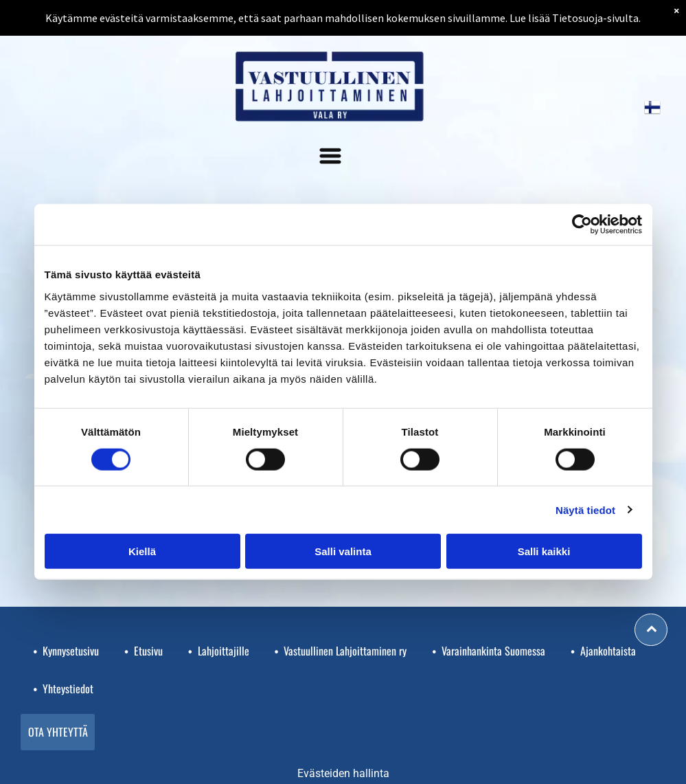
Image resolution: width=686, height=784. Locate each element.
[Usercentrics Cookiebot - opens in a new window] (582, 225)
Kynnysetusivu (71, 651)
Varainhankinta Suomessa (493, 651)
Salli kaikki (544, 551)
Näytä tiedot (585, 509)
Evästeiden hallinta (343, 773)
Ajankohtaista (608, 651)
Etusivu (148, 651)
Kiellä (142, 551)
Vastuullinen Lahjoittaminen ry (345, 651)
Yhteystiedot (68, 688)
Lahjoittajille (224, 651)
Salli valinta (343, 551)
